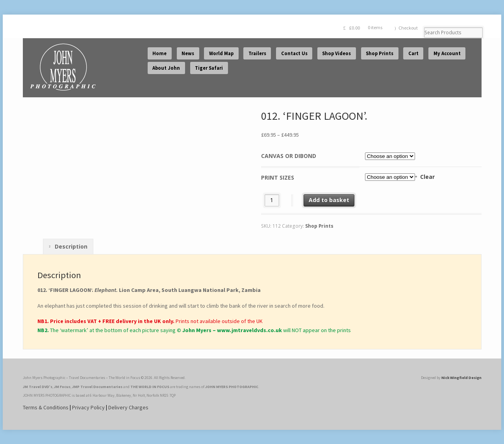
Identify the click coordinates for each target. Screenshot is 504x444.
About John (166, 68)
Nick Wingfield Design (461, 378)
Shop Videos (336, 53)
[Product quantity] (272, 200)
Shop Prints (380, 53)
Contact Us (294, 53)
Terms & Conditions (46, 407)
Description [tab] (70, 246)
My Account (447, 53)
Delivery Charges (128, 407)
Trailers (257, 53)
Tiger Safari (209, 68)
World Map (221, 53)
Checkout (408, 28)
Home (159, 53)
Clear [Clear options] (427, 177)
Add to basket (329, 200)
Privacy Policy (88, 407)
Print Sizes (278, 177)
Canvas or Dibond (289, 156)
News (188, 53)
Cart (413, 53)
